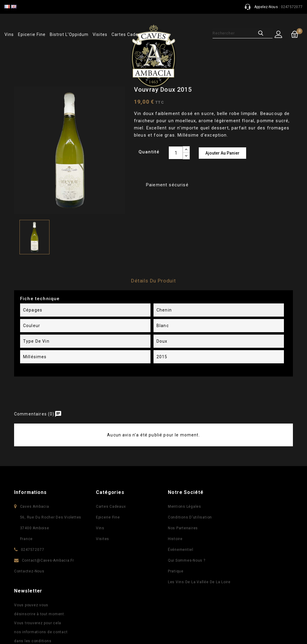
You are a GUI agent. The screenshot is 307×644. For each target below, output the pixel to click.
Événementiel (179, 550)
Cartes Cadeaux (110, 507)
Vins (9, 34)
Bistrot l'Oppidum (69, 34)
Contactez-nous (29, 571)
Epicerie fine (32, 34)
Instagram (172, 619)
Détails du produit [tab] (153, 281)
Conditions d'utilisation (189, 517)
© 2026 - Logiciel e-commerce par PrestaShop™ (67, 629)
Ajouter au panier (222, 153)
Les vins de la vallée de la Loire (198, 582)
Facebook (135, 619)
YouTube (147, 619)
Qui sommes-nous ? (185, 560)
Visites (100, 34)
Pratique (174, 571)
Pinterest (160, 619)
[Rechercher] (236, 33)
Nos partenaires (182, 528)
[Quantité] (176, 153)
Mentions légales (183, 507)
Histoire (174, 539)
